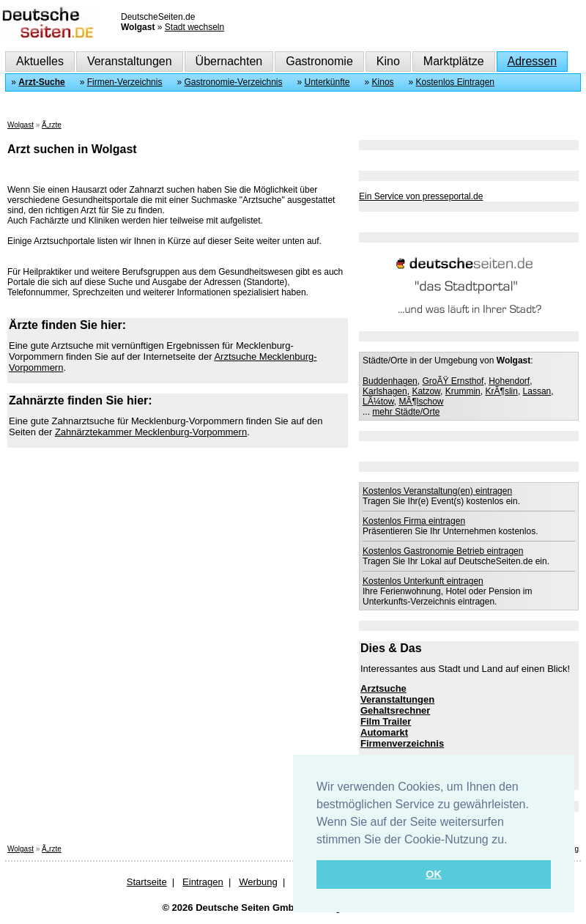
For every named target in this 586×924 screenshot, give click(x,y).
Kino (388, 61)
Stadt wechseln (194, 27)
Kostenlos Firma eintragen (414, 521)
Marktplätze (454, 61)
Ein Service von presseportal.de (421, 196)
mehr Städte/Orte (406, 412)
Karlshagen (385, 391)
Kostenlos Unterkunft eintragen (423, 581)
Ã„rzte (52, 125)
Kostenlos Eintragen (455, 82)
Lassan (537, 391)
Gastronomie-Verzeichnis (233, 82)
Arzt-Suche (41, 82)
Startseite (147, 882)
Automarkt (384, 732)
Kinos (383, 82)
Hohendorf (509, 381)
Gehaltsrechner (395, 710)
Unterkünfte (327, 82)
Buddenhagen (390, 381)
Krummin (463, 391)
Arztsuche (383, 688)
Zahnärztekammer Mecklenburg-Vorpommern (151, 432)
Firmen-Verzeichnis (125, 82)
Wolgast (21, 125)
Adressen (533, 61)
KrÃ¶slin (501, 391)
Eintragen (203, 882)
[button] (513, 840)
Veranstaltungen (130, 61)
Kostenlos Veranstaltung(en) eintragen (437, 491)
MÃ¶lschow (421, 402)
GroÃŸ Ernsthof (453, 381)
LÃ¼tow (378, 402)
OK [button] (434, 874)
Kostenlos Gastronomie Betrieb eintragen (443, 551)
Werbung (258, 882)
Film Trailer (386, 721)
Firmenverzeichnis (402, 743)
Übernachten (229, 61)
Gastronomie (319, 61)
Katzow (426, 391)
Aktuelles (40, 61)
